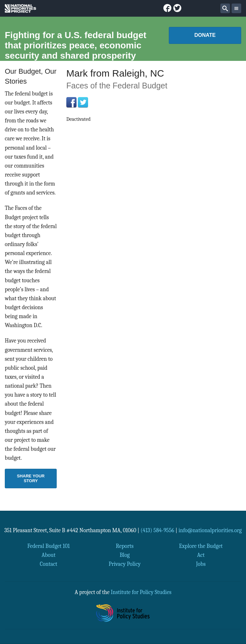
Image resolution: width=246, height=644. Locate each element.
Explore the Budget (201, 546)
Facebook (71, 102)
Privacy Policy (125, 564)
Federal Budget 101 (49, 546)
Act (201, 555)
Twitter (83, 102)
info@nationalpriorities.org (210, 530)
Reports (124, 546)
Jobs (201, 564)
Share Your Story (31, 478)
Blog (124, 555)
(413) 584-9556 (157, 530)
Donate (205, 35)
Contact (49, 564)
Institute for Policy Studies (141, 592)
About (49, 555)
